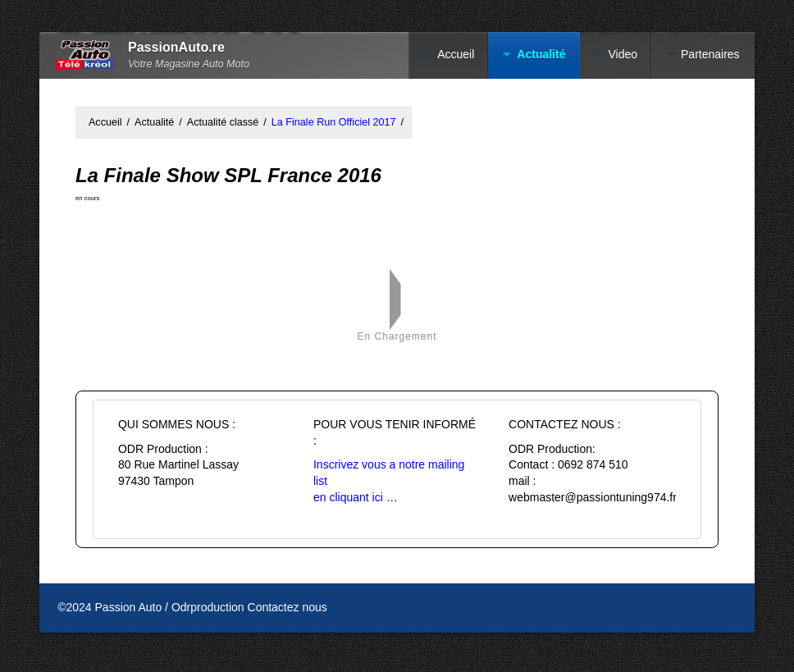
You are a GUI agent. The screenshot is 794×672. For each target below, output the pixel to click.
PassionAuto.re (176, 47)
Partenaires (710, 54)
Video (623, 54)
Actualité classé (223, 122)
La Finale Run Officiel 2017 (334, 122)
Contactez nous (287, 607)
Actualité (541, 54)
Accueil (456, 54)
